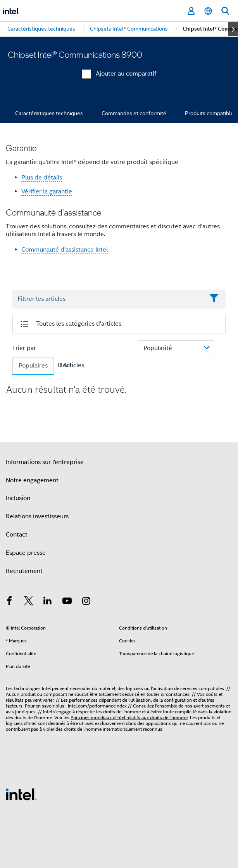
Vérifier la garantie (47, 192)
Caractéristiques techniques (49, 113)
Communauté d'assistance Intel (65, 250)
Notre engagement (32, 480)
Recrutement (24, 571)
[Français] (208, 11)
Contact (17, 535)
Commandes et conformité (134, 113)
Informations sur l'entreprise (45, 462)
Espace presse (26, 553)
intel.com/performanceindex (97, 706)
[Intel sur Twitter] (29, 602)
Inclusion (18, 498)
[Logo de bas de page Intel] (21, 794)
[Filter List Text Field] (108, 299)
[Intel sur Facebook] (9, 602)
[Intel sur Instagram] (86, 602)
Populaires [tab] (33, 366)
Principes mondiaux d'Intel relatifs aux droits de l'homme (129, 717)
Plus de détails (42, 178)
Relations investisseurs (37, 516)
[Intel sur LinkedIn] (48, 602)
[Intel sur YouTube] (67, 602)
